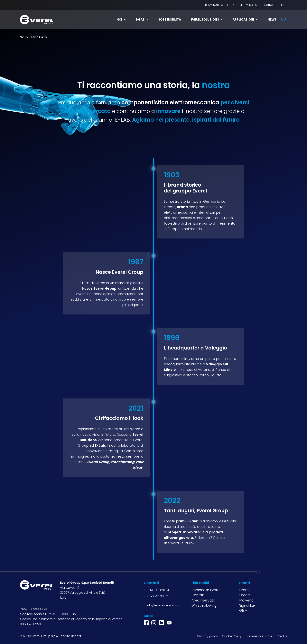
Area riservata (203, 600)
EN (283, 5)
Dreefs (245, 595)
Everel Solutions (207, 19)
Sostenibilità (170, 19)
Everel (244, 590)
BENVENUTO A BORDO (219, 5)
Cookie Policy (232, 636)
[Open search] (284, 20)
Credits (282, 636)
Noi (121, 19)
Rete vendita (248, 5)
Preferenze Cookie (259, 636)
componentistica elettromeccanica (170, 103)
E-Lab (142, 19)
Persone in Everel (206, 590)
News (272, 19)
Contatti (269, 5)
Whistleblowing (204, 605)
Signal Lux (247, 605)
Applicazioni (245, 19)
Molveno (246, 600)
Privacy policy (208, 636)
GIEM (243, 611)
